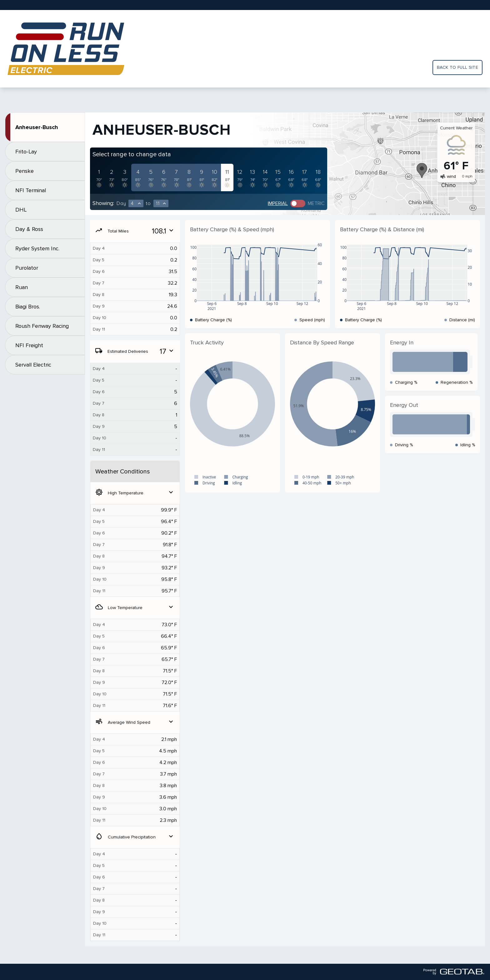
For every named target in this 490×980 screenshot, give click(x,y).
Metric (316, 203)
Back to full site (457, 67)
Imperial (278, 203)
